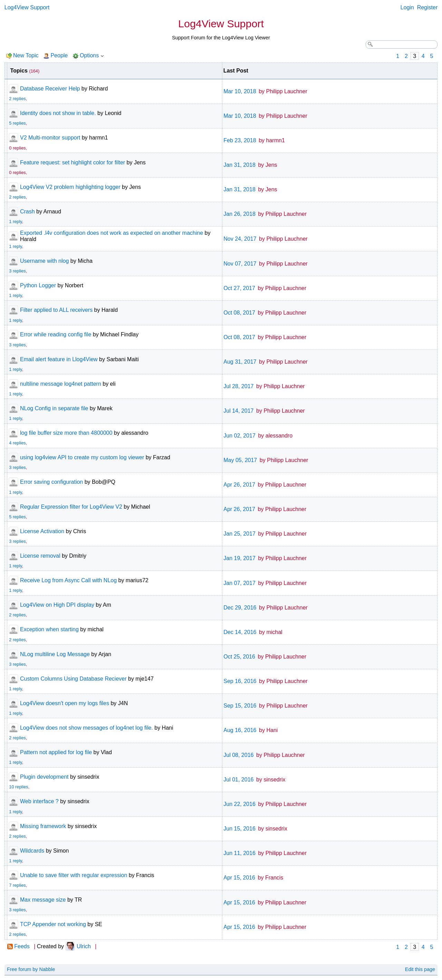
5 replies (17, 123)
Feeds (22, 946)
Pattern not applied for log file (56, 752)
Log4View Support (27, 7)
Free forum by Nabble (31, 969)
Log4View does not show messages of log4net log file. (87, 728)
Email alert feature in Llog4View (59, 359)
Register (427, 7)
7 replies (17, 885)
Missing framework (43, 826)
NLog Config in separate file (54, 408)
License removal (40, 556)
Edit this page (420, 969)
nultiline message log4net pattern (61, 384)
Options (89, 55)
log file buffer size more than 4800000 (66, 433)
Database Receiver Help (50, 89)
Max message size (43, 900)
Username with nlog (44, 261)
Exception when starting (49, 629)
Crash (27, 212)
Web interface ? (39, 801)
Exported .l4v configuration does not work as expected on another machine (112, 233)
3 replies (17, 271)
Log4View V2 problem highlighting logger (70, 187)
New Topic (26, 55)
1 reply (15, 222)
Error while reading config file (56, 334)
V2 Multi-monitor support (50, 138)
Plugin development (44, 777)
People (59, 55)
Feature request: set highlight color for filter (73, 162)
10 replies (19, 787)
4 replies (17, 443)
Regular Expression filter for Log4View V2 (71, 507)
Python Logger (38, 285)
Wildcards (32, 851)
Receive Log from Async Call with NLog (68, 580)
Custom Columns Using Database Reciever (73, 679)
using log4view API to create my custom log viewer (82, 457)
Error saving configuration (51, 482)
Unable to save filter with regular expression (74, 875)
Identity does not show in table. (58, 113)
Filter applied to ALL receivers (56, 310)
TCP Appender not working (53, 924)
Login (407, 7)
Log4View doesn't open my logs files (65, 703)
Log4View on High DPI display (57, 605)
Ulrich (84, 946)
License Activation (42, 531)
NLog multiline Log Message (55, 654)
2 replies (17, 99)
